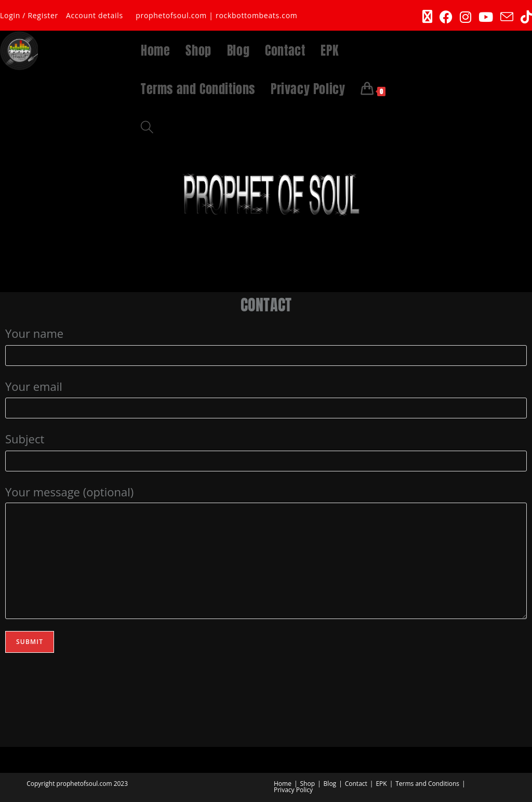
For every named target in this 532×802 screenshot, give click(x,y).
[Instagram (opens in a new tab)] (465, 17)
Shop (308, 784)
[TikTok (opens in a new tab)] (524, 17)
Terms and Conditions (427, 784)
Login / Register (29, 15)
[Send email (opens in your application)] (507, 17)
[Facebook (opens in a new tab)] (446, 17)
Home (283, 784)
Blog (330, 784)
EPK (381, 784)
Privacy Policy (293, 790)
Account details (95, 15)
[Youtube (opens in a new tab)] (486, 17)
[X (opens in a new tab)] (427, 17)
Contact (356, 784)
